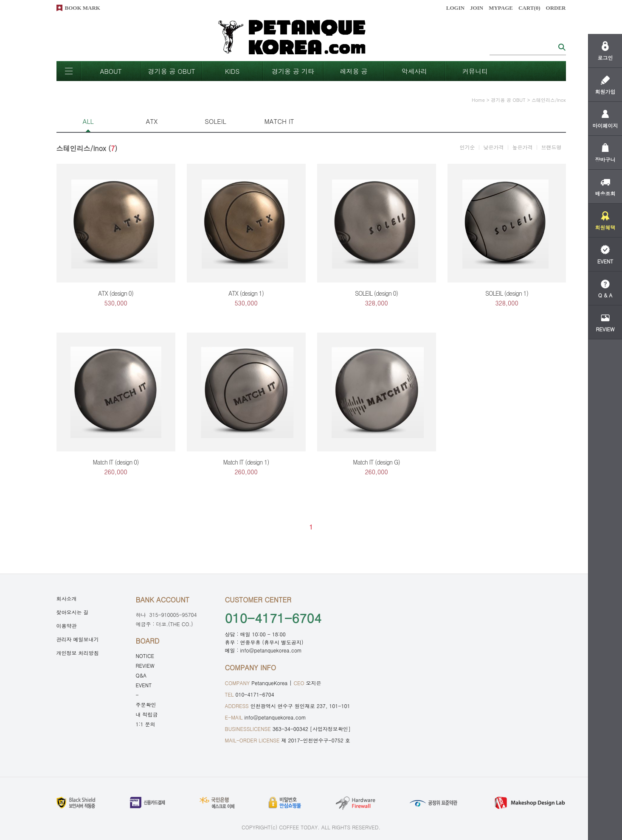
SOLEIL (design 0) (376, 293)
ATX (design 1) (246, 293)
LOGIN (455, 8)
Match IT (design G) (376, 462)
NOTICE (145, 656)
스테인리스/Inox (549, 100)
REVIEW (145, 665)
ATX (152, 121)
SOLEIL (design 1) (507, 293)
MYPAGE (501, 8)
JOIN (477, 8)
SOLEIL (215, 121)
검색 (562, 47)
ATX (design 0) (116, 293)
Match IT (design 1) (246, 462)
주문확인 (146, 704)
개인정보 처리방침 (78, 653)
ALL (88, 121)
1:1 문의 (146, 724)
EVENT (144, 685)
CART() (529, 8)
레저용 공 (353, 71)
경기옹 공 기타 (293, 71)
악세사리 (414, 71)
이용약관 (67, 626)
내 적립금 (147, 714)
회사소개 (67, 598)
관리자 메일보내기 (78, 639)
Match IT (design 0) (116, 462)
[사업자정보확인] (330, 729)
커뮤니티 (475, 71)
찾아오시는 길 (73, 612)
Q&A (141, 675)
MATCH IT (279, 121)
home (478, 100)
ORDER (556, 8)
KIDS (232, 71)
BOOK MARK (83, 8)
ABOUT (111, 71)
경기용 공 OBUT (171, 71)
